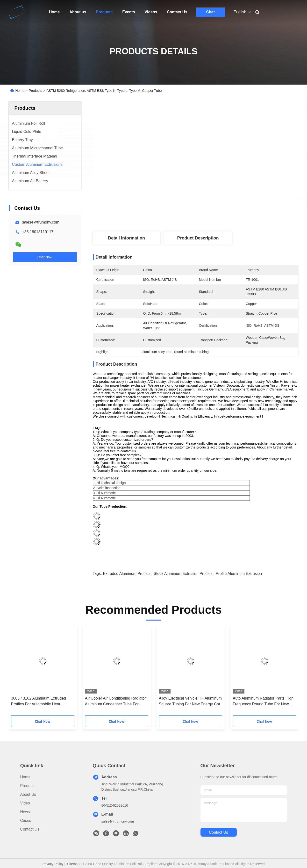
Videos (151, 12)
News (25, 812)
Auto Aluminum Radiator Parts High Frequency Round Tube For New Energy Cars (263, 702)
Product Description (198, 238)
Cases (26, 821)
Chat (210, 12)
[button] (19, 673)
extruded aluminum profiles (127, 574)
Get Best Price (221, 201)
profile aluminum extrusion (239, 574)
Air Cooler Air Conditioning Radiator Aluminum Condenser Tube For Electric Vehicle (116, 702)
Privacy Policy (53, 864)
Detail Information (126, 238)
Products (104, 12)
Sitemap (73, 864)
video (25, 803)
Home (54, 12)
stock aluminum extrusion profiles (183, 574)
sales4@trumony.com (41, 222)
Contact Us (177, 12)
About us (78, 12)
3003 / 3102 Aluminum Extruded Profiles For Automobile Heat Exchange (39, 702)
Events (129, 12)
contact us (218, 832)
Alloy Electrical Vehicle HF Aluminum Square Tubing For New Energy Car (190, 701)
